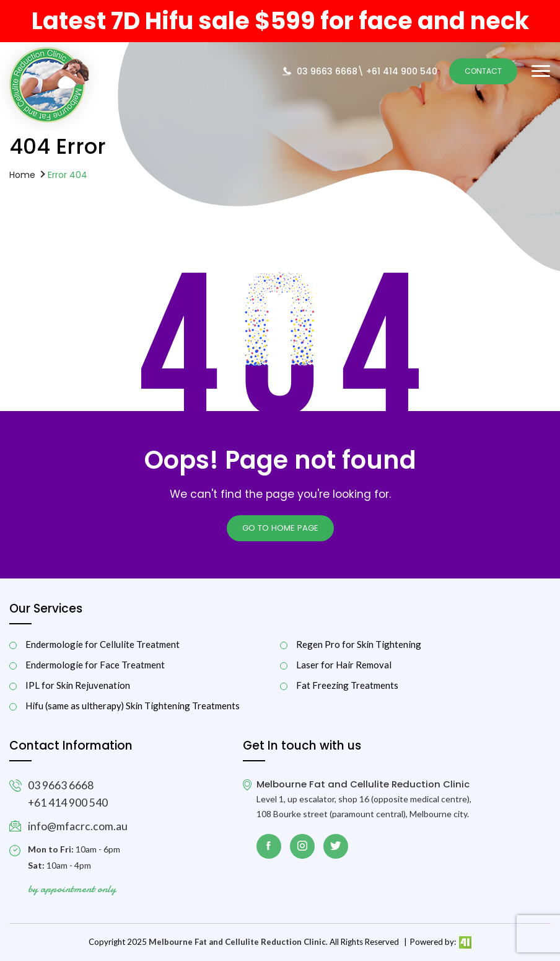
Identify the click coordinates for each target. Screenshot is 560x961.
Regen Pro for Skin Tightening (359, 644)
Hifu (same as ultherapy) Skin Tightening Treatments (133, 706)
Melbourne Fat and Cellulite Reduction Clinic (237, 942)
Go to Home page (280, 528)
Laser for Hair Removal (344, 665)
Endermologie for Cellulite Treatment (103, 644)
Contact (483, 71)
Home (22, 174)
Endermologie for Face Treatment (95, 665)
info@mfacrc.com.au (78, 826)
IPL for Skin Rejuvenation (78, 685)
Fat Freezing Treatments (347, 685)
